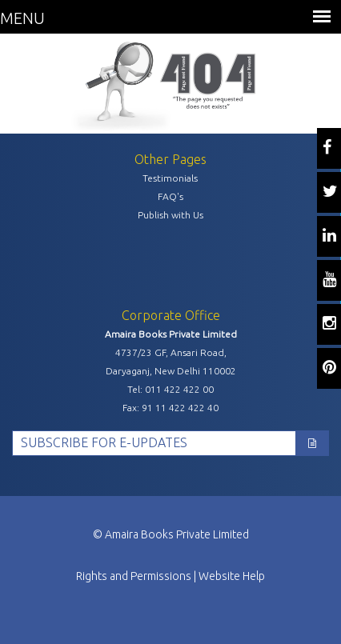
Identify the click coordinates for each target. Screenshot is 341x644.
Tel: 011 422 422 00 (170, 389)
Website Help (232, 576)
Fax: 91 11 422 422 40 (170, 408)
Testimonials (170, 178)
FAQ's (170, 196)
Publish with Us (170, 215)
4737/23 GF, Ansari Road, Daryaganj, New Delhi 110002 (171, 362)
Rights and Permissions (134, 576)
